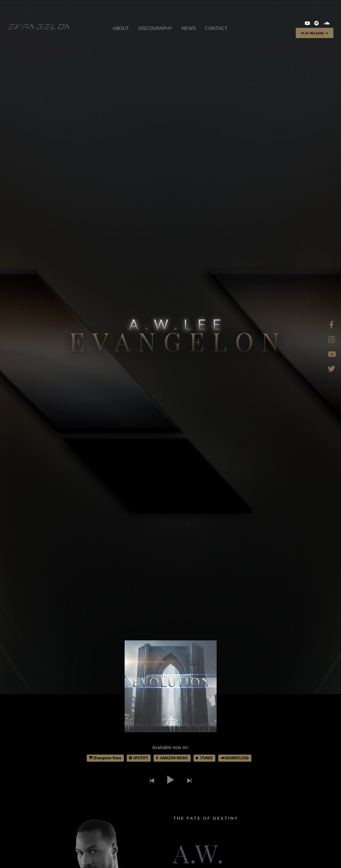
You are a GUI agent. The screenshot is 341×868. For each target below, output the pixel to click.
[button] (315, 33)
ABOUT (121, 28)
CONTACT (216, 28)
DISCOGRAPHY (155, 28)
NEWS (189, 28)
